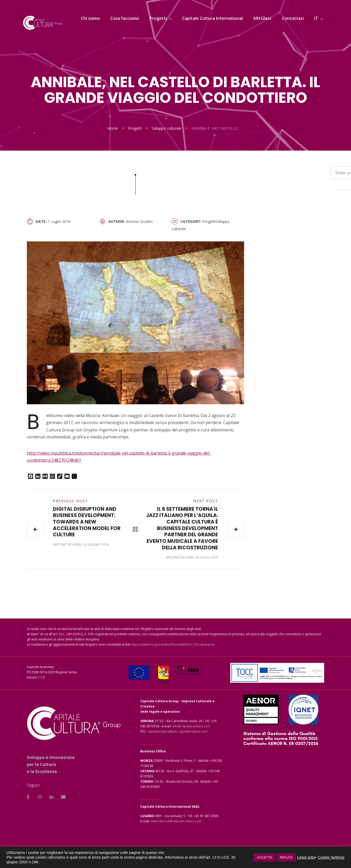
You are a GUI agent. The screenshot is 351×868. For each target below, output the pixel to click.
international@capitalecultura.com (176, 821)
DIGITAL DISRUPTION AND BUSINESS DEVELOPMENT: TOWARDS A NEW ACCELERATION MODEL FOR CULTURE (87, 522)
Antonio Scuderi (139, 221)
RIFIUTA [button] (286, 857)
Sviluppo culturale (167, 128)
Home (113, 128)
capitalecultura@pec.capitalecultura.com (177, 731)
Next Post (206, 501)
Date (41, 221)
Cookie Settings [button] (331, 857)
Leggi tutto (306, 857)
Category (190, 221)
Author (116, 221)
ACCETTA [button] (264, 857)
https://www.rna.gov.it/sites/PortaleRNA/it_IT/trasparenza (173, 644)
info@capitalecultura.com (191, 726)
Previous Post (70, 501)
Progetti (135, 128)
